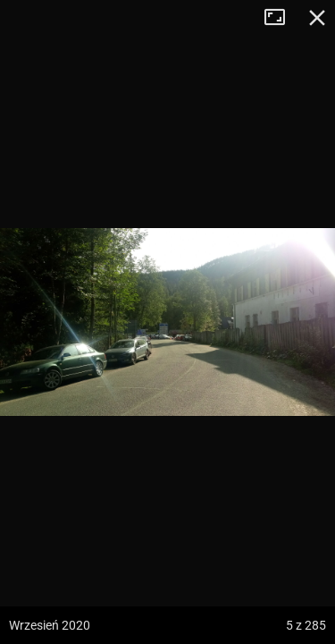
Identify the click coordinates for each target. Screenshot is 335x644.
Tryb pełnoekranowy (281, 18)
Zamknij (317, 18)
